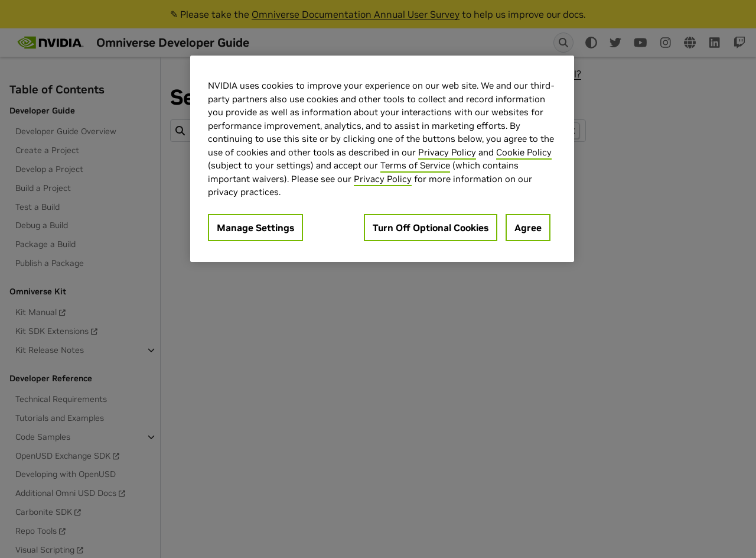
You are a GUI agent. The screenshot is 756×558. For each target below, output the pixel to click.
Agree (528, 228)
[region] (382, 159)
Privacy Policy (447, 152)
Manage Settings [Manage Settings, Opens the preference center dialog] (255, 228)
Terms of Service (415, 165)
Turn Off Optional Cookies (431, 228)
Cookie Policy (524, 152)
